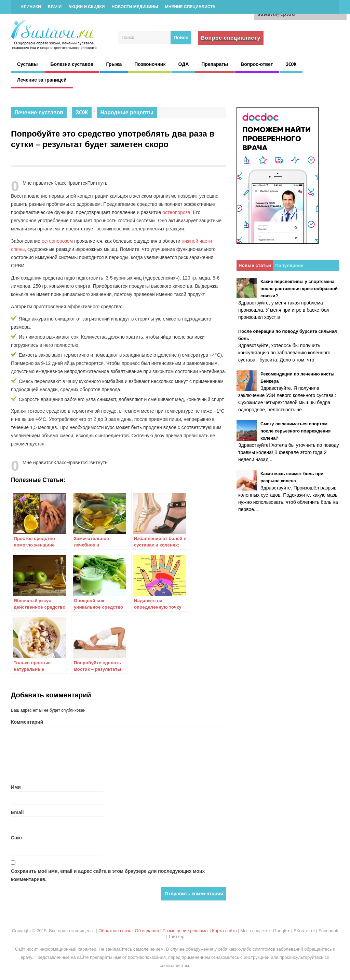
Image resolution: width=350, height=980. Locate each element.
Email (17, 812)
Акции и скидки (86, 7)
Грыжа (114, 64)
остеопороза (176, 212)
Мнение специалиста (190, 7)
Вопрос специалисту (231, 38)
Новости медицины (135, 7)
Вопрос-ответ (257, 64)
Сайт (17, 838)
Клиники (31, 7)
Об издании (147, 931)
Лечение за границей (42, 80)
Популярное (289, 265)
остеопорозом (57, 241)
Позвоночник (150, 64)
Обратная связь (115, 931)
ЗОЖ (291, 64)
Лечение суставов (39, 112)
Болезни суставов (72, 64)
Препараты (215, 64)
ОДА (183, 64)
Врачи (55, 7)
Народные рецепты (127, 112)
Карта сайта (224, 931)
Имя (16, 787)
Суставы (28, 64)
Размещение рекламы (186, 931)
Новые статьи (255, 265)
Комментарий (27, 722)
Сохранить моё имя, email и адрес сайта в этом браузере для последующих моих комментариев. (108, 875)
